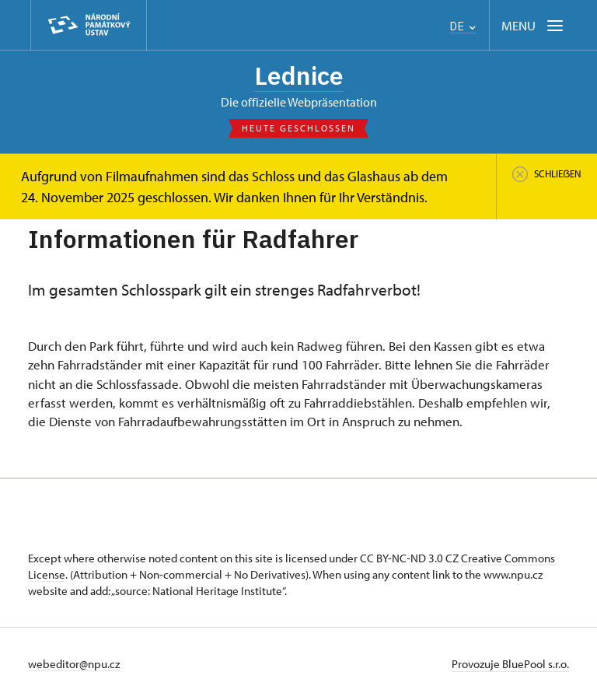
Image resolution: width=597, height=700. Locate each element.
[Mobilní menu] (534, 25)
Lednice (299, 75)
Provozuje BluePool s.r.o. (510, 664)
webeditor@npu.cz (74, 664)
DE (463, 26)
